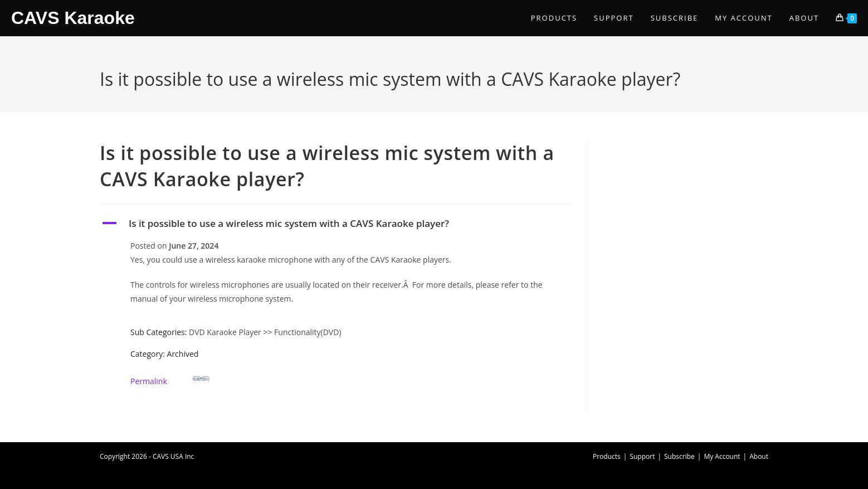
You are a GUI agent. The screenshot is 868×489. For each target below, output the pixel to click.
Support (642, 456)
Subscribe (679, 456)
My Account (722, 456)
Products (607, 456)
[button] (335, 224)
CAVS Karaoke (73, 18)
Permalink (170, 378)
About (759, 456)
